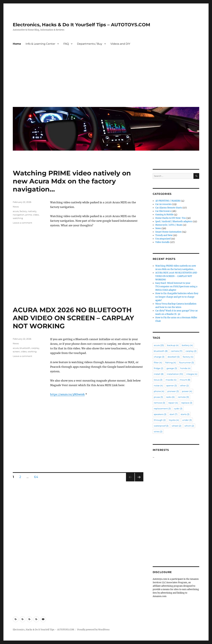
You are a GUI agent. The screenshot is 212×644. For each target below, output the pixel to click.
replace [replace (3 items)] (187, 403)
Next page (139, 481)
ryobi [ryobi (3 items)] (178, 408)
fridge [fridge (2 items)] (159, 368)
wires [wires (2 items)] (158, 431)
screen (16, 351)
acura (16, 211)
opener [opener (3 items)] (171, 385)
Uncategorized (163, 239)
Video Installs (162, 242)
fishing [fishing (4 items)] (171, 362)
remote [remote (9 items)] (183, 397)
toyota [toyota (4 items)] (174, 420)
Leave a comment (22, 223)
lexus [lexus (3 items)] (158, 380)
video (36, 215)
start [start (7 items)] (173, 414)
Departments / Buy (90, 44)
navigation (19, 215)
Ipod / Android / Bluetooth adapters (174, 221)
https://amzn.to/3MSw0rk (67, 394)
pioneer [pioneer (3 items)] (173, 391)
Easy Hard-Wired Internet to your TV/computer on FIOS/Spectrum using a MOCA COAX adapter (176, 287)
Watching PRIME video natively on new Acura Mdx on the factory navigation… (72, 181)
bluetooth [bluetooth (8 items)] (161, 351)
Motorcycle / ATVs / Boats (169, 225)
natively (32, 211)
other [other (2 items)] (184, 385)
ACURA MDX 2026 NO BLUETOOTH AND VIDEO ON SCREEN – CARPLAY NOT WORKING (73, 318)
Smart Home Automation (168, 232)
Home (17, 44)
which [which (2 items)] (189, 426)
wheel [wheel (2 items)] (176, 426)
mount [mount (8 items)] (185, 380)
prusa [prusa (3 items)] (158, 397)
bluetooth (25, 348)
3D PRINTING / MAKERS (168, 201)
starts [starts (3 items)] (185, 414)
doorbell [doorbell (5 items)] (174, 357)
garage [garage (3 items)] (172, 368)
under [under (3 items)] (187, 420)
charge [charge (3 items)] (159, 357)
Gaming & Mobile (164, 215)
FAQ (66, 44)
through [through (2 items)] (160, 420)
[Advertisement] (107, 80)
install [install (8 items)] (159, 374)
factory (23, 211)
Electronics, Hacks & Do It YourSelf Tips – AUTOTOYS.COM (82, 25)
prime (29, 215)
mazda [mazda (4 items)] (171, 380)
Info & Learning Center (40, 44)
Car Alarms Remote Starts (169, 208)
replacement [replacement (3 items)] (162, 408)
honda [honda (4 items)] (185, 368)
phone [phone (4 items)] (159, 391)
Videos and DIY (120, 44)
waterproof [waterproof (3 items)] (161, 426)
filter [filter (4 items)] (158, 362)
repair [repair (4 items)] (173, 403)
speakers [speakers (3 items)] (160, 414)
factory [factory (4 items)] (188, 357)
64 (37, 477)
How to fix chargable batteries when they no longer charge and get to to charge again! (177, 297)
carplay (35, 348)
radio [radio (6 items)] (170, 397)
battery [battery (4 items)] (187, 345)
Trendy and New (164, 235)
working (32, 351)
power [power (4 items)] (187, 391)
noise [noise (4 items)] (158, 385)
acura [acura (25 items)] (159, 345)
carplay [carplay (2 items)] (191, 351)
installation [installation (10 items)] (175, 374)
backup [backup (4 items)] (173, 345)
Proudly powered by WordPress (93, 630)
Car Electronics (163, 211)
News (16, 207)
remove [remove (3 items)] (159, 403)
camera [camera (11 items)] (177, 351)
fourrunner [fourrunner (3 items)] (187, 362)
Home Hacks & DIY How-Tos (171, 218)
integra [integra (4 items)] (192, 374)
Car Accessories (164, 204)
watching (18, 218)
